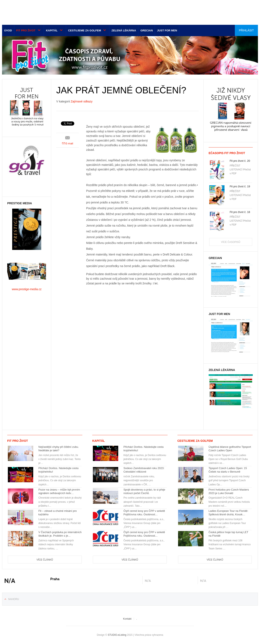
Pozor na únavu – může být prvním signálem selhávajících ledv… (59, 491)
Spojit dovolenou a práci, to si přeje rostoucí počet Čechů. (144, 491)
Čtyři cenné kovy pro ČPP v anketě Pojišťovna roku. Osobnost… (144, 513)
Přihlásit (246, 30)
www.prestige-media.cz (27, 289)
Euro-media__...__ (28, 11)
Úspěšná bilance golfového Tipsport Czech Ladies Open (230, 449)
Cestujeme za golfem (84, 30)
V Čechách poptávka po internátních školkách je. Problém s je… (60, 534)
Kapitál (52, 30)
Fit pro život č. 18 (240, 212)
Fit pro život (26, 30)
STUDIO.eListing (117, 635)
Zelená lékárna (124, 30)
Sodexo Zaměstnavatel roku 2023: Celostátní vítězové (144, 470)
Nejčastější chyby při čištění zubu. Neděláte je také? (59, 449)
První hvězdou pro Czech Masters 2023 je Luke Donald (229, 491)
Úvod (8, 30)
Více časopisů (231, 242)
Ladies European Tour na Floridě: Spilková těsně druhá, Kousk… (228, 513)
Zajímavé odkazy (82, 101)
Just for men (167, 30)
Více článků (45, 560)
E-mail (68, 143)
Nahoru (14, 599)
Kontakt (127, 619)
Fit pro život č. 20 (240, 161)
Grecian (147, 30)
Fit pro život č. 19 (240, 186)
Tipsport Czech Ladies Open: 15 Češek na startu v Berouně (228, 470)
